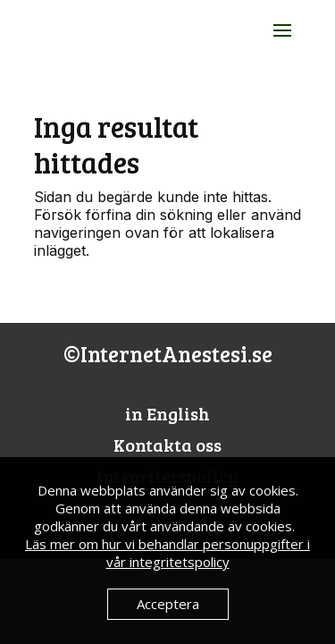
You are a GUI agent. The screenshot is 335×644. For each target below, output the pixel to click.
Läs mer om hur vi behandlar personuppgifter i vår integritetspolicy (167, 553)
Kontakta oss (167, 445)
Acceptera (168, 604)
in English (167, 413)
